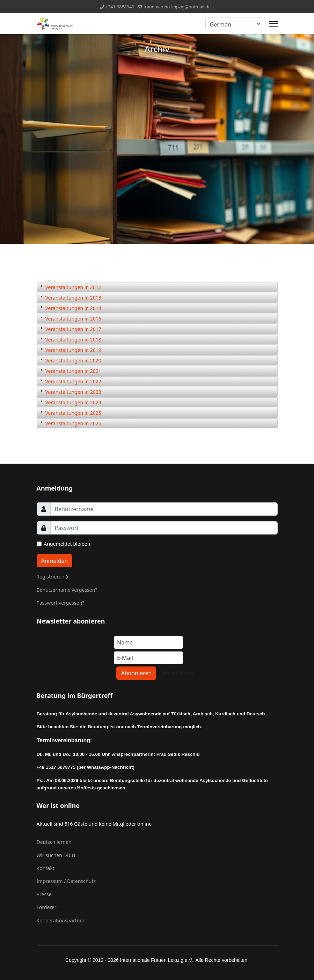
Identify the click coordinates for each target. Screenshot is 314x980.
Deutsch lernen (54, 842)
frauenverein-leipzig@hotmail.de (177, 7)
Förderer (47, 907)
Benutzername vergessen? (67, 590)
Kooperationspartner (61, 920)
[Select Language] (234, 24)
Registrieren (53, 577)
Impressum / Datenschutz (66, 881)
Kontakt (46, 868)
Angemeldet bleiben (67, 544)
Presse (44, 894)
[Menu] (273, 24)
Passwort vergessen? (61, 603)
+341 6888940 (120, 7)
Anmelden (55, 561)
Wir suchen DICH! (57, 855)
